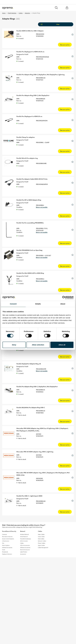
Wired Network (24, 537)
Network (23, 531)
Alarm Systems (6, 545)
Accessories (23, 554)
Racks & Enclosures (25, 550)
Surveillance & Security (9, 531)
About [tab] (63, 304)
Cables (40, 531)
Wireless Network (24, 534)
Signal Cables (41, 545)
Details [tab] (38, 304)
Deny (14, 345)
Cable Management (43, 548)
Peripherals (5, 552)
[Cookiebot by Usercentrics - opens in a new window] (64, 298)
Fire (3, 543)
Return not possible (42, 207)
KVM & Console (24, 541)
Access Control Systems (8, 539)
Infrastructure (6, 541)
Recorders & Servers (7, 537)
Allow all (62, 345)
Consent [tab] (13, 304)
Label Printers (24, 552)
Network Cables (42, 541)
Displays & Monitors (7, 554)
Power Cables (42, 543)
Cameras (4, 534)
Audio (4, 550)
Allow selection (38, 345)
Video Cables (41, 534)
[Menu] (72, 8)
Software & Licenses (7, 548)
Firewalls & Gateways (25, 539)
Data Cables (41, 539)
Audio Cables (41, 537)
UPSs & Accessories (25, 545)
